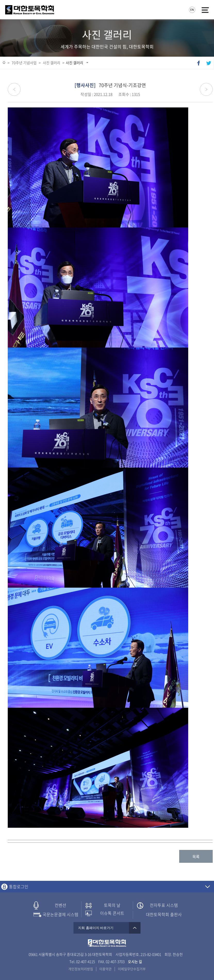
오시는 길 (135, 961)
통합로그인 (19, 887)
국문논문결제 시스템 (60, 914)
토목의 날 (112, 905)
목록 (196, 857)
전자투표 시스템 (164, 905)
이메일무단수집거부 (132, 969)
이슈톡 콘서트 (112, 913)
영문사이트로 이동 (192, 10)
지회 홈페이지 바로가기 (107, 928)
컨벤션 (60, 905)
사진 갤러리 (75, 63)
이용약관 (105, 969)
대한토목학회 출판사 (164, 914)
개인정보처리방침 (81, 969)
